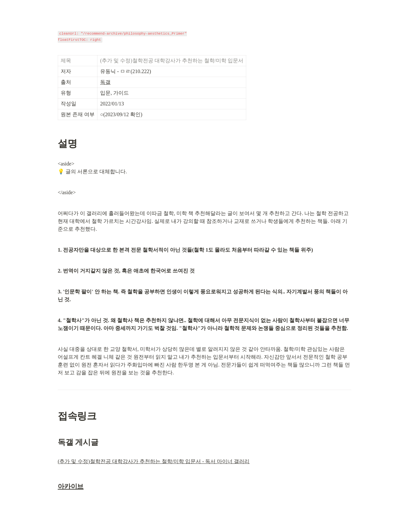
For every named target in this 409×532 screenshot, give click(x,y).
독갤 (105, 82)
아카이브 (71, 486)
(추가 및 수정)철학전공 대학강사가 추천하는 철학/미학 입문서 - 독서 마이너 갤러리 (154, 461)
